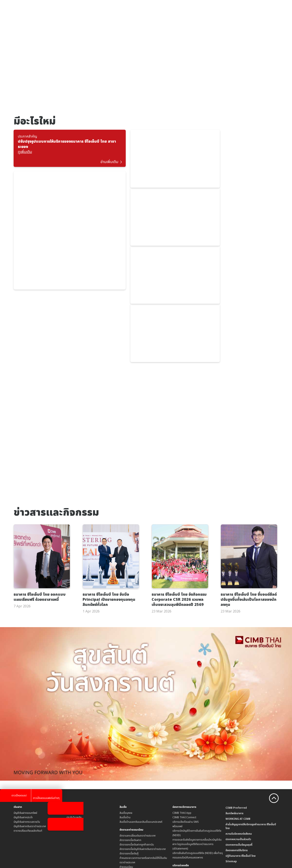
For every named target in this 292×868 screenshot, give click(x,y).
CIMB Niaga (233, 829)
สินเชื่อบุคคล (126, 742)
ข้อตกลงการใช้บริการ (237, 779)
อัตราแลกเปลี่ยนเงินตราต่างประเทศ (138, 765)
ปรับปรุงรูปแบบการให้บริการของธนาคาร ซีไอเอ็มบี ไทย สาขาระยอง (67, 144)
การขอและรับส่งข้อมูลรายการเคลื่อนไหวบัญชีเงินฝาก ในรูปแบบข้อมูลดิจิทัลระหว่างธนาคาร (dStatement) (197, 773)
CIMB (229, 807)
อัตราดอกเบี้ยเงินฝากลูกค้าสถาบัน (137, 774)
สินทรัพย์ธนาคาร (234, 742)
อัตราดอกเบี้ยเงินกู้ (129, 783)
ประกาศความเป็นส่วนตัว (238, 768)
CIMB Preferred (236, 737)
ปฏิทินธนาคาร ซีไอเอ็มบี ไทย (241, 785)
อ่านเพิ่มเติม (111, 158)
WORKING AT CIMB (238, 748)
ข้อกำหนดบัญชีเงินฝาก (131, 809)
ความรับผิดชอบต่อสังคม (239, 763)
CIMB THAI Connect (184, 747)
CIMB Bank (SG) (235, 820)
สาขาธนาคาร (179, 809)
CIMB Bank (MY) (235, 816)
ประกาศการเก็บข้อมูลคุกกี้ (239, 774)
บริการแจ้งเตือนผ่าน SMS (186, 751)
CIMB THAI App (182, 742)
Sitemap (231, 791)
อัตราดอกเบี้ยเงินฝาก (130, 769)
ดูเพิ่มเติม (25, 152)
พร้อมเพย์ (177, 755)
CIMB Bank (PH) (235, 838)
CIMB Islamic (233, 811)
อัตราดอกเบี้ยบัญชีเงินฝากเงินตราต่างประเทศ (143, 778)
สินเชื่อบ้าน (125, 747)
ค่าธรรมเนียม (126, 796)
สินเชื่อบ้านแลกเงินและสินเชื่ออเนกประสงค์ (141, 751)
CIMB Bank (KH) (235, 825)
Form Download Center (187, 827)
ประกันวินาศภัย (74, 747)
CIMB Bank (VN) (235, 834)
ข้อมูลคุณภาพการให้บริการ (186, 814)
